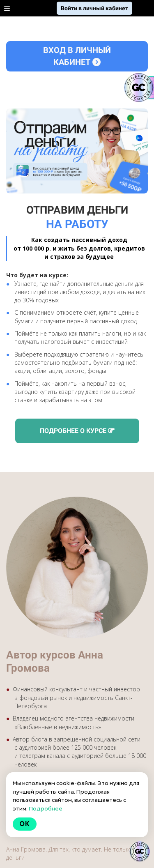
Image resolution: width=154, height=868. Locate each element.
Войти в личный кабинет (94, 8)
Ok (25, 824)
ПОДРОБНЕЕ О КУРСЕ (77, 431)
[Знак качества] (140, 852)
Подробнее (46, 808)
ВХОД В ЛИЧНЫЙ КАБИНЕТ (77, 56)
